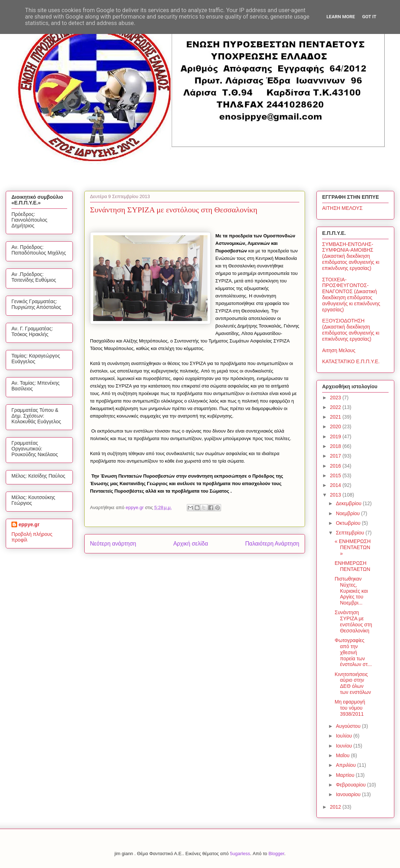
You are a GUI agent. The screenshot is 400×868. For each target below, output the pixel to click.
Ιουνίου (344, 746)
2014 (336, 485)
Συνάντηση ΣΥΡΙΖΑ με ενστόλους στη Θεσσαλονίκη (353, 621)
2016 (336, 466)
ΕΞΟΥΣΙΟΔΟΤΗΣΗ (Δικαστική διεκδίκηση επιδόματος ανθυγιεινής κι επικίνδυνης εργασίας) (351, 330)
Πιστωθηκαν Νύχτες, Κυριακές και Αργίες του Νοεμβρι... (351, 591)
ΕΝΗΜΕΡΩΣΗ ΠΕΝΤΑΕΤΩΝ (352, 566)
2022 (336, 407)
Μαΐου (343, 755)
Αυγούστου (349, 726)
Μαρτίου (346, 775)
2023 (336, 398)
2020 (336, 426)
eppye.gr (29, 524)
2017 (336, 456)
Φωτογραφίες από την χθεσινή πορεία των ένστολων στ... (353, 652)
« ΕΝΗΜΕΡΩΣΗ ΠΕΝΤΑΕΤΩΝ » (353, 547)
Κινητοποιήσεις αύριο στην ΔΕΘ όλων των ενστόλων (353, 683)
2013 (336, 495)
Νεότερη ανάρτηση (113, 544)
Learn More (341, 17)
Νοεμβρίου (348, 513)
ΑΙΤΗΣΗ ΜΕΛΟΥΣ (342, 208)
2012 (336, 807)
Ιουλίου (344, 736)
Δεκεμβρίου (349, 503)
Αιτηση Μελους (339, 350)
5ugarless (240, 854)
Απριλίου (346, 765)
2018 (336, 446)
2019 (336, 437)
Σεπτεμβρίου (351, 533)
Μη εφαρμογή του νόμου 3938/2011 (350, 708)
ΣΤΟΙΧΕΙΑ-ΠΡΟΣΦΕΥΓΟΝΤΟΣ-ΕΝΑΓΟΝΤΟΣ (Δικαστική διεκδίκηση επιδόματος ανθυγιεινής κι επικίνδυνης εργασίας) (351, 295)
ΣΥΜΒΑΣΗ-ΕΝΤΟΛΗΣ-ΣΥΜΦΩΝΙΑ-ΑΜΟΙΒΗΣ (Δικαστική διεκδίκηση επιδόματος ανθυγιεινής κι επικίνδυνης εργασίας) (351, 256)
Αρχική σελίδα (191, 544)
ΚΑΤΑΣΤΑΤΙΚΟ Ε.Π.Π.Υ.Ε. (351, 361)
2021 (336, 417)
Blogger (276, 854)
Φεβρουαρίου (351, 785)
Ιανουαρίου (349, 794)
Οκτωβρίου (349, 523)
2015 (336, 475)
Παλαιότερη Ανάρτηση (272, 544)
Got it (369, 17)
